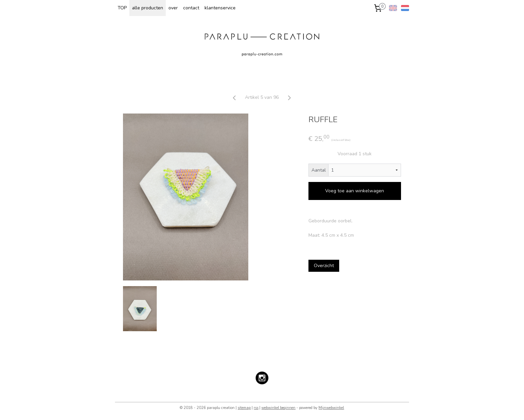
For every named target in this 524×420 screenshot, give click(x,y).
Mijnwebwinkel (331, 408)
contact (191, 8)
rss (256, 408)
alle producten (148, 8)
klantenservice (220, 8)
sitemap (244, 408)
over (173, 8)
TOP (122, 8)
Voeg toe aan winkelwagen (355, 191)
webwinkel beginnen (278, 408)
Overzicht (324, 266)
